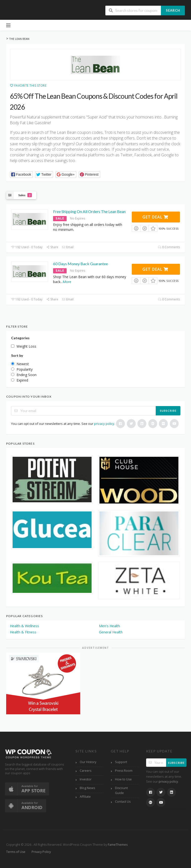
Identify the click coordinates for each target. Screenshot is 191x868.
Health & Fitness (23, 632)
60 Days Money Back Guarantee (80, 264)
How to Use (123, 779)
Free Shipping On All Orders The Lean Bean (89, 211)
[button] (21, 175)
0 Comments (169, 247)
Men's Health (109, 626)
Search (173, 10)
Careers (86, 771)
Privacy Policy (41, 852)
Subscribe (168, 411)
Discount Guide (121, 790)
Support (121, 762)
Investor (86, 779)
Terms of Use (16, 852)
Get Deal (155, 217)
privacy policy (104, 424)
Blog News (87, 788)
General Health (111, 632)
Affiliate (85, 797)
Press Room (124, 771)
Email (68, 247)
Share (52, 247)
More (67, 282)
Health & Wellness (24, 626)
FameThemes (118, 845)
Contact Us (123, 802)
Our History (88, 762)
